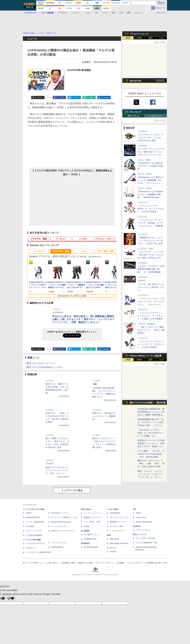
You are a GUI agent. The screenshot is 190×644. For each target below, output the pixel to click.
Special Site (135, 81)
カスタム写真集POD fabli (147, 543)
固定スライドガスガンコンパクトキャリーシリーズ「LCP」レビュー (57, 470)
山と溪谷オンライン (92, 534)
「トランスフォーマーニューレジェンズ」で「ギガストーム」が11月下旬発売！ (151, 344)
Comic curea (141, 517)
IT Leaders (30, 526)
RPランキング (134, 116)
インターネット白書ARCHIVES (39, 552)
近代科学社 (85, 543)
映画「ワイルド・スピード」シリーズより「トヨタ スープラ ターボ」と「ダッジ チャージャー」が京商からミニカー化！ (151, 477)
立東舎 (87, 526)
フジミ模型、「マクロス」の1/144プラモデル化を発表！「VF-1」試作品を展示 (151, 454)
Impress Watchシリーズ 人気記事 (146, 356)
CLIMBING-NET (90, 539)
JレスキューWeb (117, 526)
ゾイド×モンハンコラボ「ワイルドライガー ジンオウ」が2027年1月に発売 (151, 138)
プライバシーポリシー (105, 563)
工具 (121, 13)
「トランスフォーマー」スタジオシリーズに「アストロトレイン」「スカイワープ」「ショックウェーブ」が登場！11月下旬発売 (151, 304)
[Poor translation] (11, 599)
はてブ (76, 98)
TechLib (113, 552)
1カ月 (161, 38)
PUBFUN (137, 526)
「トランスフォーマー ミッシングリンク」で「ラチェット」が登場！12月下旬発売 (151, 316)
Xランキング (135, 112)
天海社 (138, 513)
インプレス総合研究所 (35, 522)
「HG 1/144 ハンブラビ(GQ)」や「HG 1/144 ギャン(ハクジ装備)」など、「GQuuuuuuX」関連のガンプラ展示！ (151, 436)
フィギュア (75, 13)
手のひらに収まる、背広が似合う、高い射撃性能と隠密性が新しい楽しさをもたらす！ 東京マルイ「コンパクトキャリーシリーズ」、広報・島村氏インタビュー (83, 319)
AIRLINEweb (115, 513)
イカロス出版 (112, 509)
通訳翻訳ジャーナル (118, 522)
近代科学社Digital (91, 547)
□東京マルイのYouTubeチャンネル (44, 367)
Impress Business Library (61, 522)
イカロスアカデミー (118, 531)
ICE (134, 509)
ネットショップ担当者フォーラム (65, 517)
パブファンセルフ (143, 530)
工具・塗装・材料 (105, 251)
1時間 (128, 38)
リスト (48, 98)
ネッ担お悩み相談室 (34, 535)
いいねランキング (156, 116)
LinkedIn (106, 98)
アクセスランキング (139, 34)
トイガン (88, 13)
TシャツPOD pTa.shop (145, 538)
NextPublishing (57, 547)
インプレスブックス (59, 543)
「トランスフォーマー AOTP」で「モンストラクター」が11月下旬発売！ (151, 209)
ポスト (40, 98)
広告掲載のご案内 (68, 563)
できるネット (31, 548)
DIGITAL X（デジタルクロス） (63, 531)
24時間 (139, 38)
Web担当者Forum (33, 517)
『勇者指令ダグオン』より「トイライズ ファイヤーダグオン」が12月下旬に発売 (150, 241)
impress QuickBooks (144, 522)
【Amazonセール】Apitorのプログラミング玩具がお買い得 (151, 166)
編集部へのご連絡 (85, 563)
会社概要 (120, 563)
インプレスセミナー (59, 526)
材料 (129, 13)
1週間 (150, 38)
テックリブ (111, 548)
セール (137, 13)
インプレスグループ (135, 563)
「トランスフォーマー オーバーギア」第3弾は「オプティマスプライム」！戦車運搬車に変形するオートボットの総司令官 (151, 226)
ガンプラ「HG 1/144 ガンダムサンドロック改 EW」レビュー (151, 287)
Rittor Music (86, 509)
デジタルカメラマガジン (36, 543)
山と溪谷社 (85, 531)
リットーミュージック (93, 513)
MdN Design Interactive (119, 543)
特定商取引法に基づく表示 (157, 563)
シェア (61, 98)
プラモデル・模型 (39, 239)
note (91, 98)
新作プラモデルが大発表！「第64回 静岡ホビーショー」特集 (148, 403)
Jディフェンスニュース (119, 517)
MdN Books (114, 539)
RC (97, 13)
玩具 (113, 13)
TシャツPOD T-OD (92, 522)
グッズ (105, 13)
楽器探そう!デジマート (93, 517)
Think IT (29, 513)
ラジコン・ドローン (105, 239)
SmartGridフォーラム (60, 513)
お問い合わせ (53, 563)
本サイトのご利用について (33, 563)
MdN (109, 535)
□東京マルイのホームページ (40, 363)
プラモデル (62, 13)
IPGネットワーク (140, 534)
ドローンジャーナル (34, 531)
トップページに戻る (72, 490)
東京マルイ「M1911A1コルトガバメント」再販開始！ (104, 416)
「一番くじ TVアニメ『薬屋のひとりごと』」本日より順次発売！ (151, 330)
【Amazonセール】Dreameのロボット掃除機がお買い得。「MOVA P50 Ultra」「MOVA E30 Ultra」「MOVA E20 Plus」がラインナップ (151, 197)
